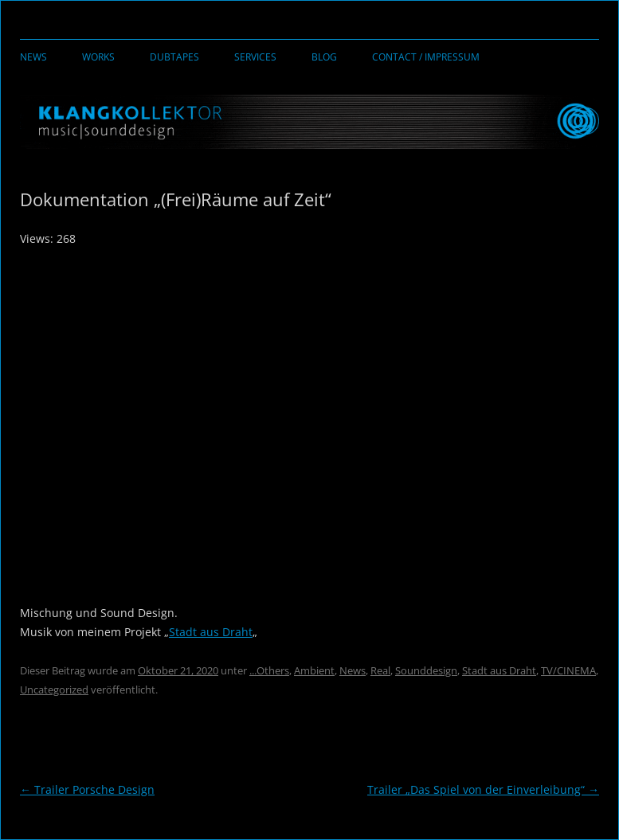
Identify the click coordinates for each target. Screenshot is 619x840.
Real (380, 670)
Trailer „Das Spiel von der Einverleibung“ (483, 789)
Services (255, 57)
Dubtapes (174, 57)
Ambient (314, 670)
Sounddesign (426, 670)
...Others (269, 670)
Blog (324, 57)
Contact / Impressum (426, 57)
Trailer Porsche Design (87, 789)
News (33, 57)
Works (98, 57)
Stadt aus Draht (211, 632)
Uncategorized (54, 690)
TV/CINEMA (568, 670)
